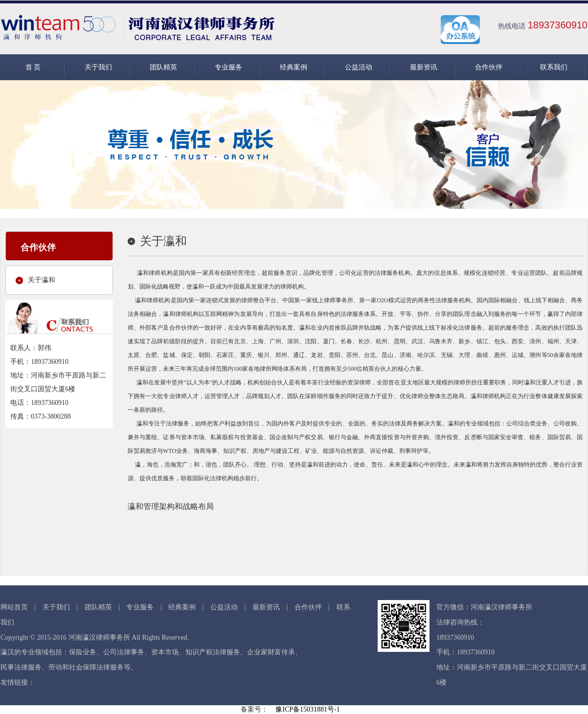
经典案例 (294, 67)
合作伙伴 (489, 67)
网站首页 (14, 607)
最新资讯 (424, 67)
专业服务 (228, 67)
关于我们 (98, 67)
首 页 (33, 67)
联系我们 (554, 67)
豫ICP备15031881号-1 (307, 709)
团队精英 (163, 67)
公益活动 (359, 67)
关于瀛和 (42, 280)
